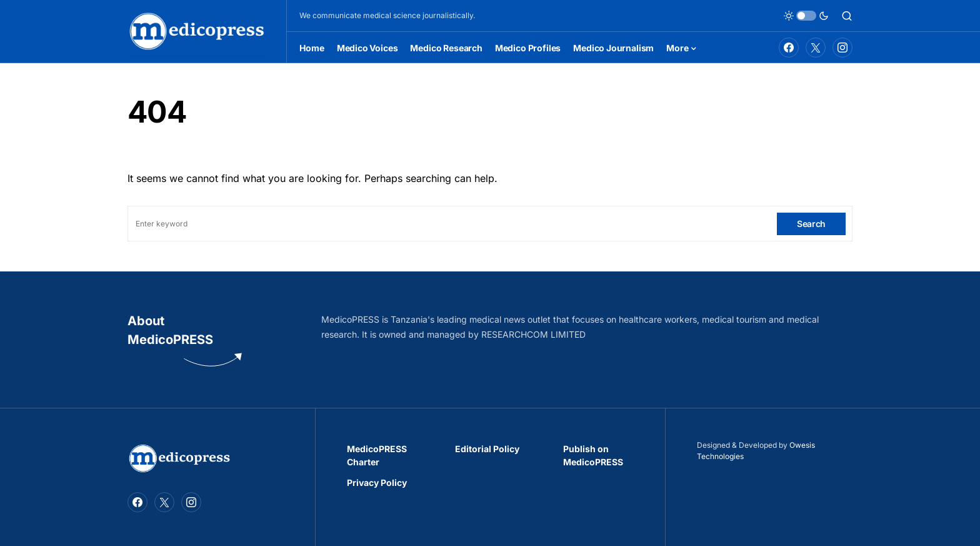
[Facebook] (789, 48)
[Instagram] (842, 48)
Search (811, 224)
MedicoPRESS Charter (377, 455)
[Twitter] (816, 48)
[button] (806, 16)
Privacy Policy (377, 483)
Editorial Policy (487, 449)
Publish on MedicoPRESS (593, 455)
